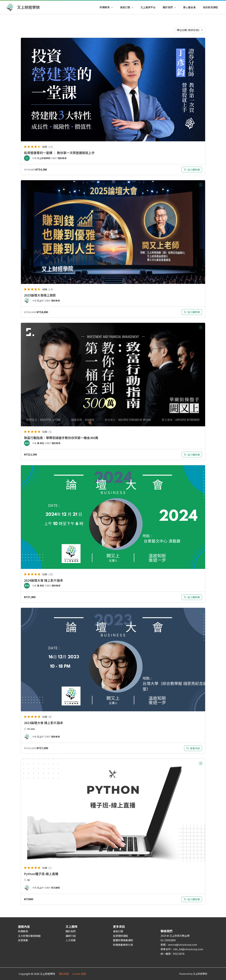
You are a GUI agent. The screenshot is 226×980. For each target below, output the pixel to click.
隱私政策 (65, 974)
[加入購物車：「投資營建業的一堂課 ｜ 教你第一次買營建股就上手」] (192, 170)
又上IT (40, 301)
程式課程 (56, 888)
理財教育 (62, 158)
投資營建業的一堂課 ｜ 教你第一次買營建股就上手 (59, 153)
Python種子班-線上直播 (41, 874)
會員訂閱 (118, 931)
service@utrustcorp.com (183, 945)
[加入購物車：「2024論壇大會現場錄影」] (192, 597)
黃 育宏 (41, 443)
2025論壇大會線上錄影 (40, 295)
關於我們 (71, 931)
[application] (111, 7)
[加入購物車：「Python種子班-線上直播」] (192, 899)
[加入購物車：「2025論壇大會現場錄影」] (192, 312)
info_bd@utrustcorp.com (188, 949)
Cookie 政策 (79, 974)
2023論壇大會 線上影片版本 (44, 723)
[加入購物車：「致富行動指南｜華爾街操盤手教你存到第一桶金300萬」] (192, 455)
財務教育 (23, 931)
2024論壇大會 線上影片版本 (44, 580)
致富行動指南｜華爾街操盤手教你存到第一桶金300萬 (61, 438)
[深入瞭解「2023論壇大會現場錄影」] (193, 748)
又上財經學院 (28, 7)
